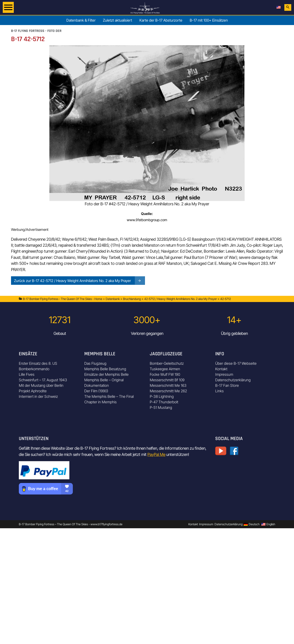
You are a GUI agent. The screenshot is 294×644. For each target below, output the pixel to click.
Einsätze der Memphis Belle (106, 374)
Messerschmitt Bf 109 (167, 380)
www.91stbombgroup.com (147, 220)
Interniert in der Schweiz (38, 396)
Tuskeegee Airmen (165, 369)
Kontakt (221, 369)
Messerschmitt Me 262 (168, 391)
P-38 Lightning (162, 396)
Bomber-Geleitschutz (167, 363)
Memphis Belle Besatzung (105, 369)
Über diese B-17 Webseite (236, 363)
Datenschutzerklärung (233, 380)
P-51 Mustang (161, 407)
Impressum (224, 374)
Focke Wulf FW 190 (165, 374)
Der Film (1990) (96, 391)
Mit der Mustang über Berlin (41, 385)
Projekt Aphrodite (33, 391)
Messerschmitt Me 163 (168, 385)
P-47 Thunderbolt (164, 402)
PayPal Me (156, 454)
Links (219, 391)
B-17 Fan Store (227, 385)
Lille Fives (27, 374)
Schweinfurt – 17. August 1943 (43, 380)
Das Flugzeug (95, 363)
